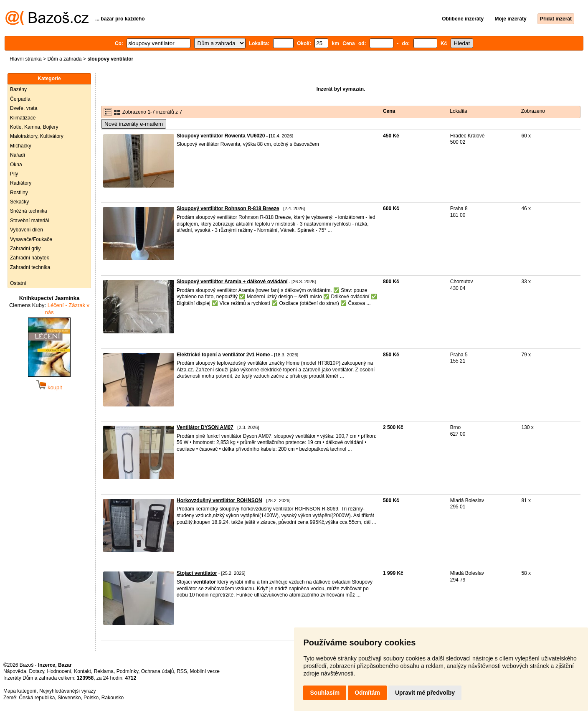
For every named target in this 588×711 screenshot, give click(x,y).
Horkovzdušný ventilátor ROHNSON (219, 500)
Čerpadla (20, 99)
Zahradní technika (30, 267)
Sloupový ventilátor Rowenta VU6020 (221, 136)
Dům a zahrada (64, 59)
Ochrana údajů (158, 671)
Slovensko (69, 698)
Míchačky (21, 146)
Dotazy (36, 671)
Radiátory (21, 183)
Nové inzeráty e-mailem (134, 124)
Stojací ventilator (197, 573)
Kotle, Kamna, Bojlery (34, 127)
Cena (389, 111)
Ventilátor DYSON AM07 (205, 427)
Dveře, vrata (24, 108)
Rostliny (19, 193)
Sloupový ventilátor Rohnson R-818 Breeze (228, 208)
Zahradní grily (25, 249)
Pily (14, 174)
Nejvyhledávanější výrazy (67, 691)
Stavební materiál (29, 221)
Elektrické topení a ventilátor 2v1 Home (223, 355)
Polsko (91, 698)
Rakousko (113, 698)
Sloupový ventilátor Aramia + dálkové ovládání (232, 282)
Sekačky (19, 202)
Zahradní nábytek (29, 258)
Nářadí (18, 155)
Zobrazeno (533, 111)
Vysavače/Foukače (31, 239)
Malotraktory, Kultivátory (37, 136)
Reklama (104, 671)
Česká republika (37, 698)
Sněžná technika (29, 211)
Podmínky (127, 671)
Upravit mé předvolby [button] (425, 693)
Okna (16, 165)
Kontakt (82, 671)
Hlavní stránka (26, 59)
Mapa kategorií (20, 691)
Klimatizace (23, 118)
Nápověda (15, 671)
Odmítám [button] (367, 693)
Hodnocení (59, 671)
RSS (182, 671)
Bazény (18, 89)
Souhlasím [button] (325, 693)
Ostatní (18, 283)
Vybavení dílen (27, 230)
